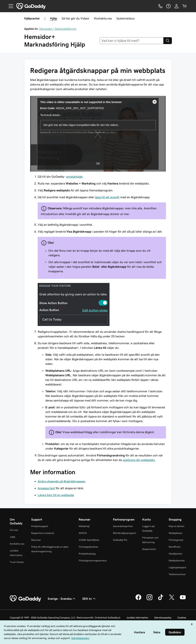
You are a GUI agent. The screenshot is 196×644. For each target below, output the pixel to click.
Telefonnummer (177, 574)
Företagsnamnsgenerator (93, 561)
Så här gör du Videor (76, 18)
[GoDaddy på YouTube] (183, 600)
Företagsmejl (176, 540)
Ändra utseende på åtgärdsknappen (62, 481)
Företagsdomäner (89, 547)
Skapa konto (149, 549)
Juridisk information (137, 618)
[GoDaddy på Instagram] (149, 600)
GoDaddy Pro (120, 540)
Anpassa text (46, 488)
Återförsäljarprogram (125, 533)
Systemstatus (125, 18)
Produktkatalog (87, 554)
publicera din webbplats (139, 460)
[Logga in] (176, 6)
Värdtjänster (176, 554)
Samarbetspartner (123, 526)
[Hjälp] (168, 6)
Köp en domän (176, 526)
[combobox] (132, 41)
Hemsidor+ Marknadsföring (58, 29)
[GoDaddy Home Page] (26, 599)
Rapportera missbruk (43, 533)
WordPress (175, 547)
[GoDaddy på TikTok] (161, 600)
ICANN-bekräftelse (89, 540)
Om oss (14, 530)
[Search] (168, 41)
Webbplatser (176, 533)
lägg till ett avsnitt (107, 197)
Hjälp (53, 18)
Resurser (36, 540)
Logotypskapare (177, 567)
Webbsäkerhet (177, 561)
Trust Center (17, 562)
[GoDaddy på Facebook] (138, 600)
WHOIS (83, 533)
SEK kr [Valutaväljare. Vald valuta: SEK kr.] (89, 599)
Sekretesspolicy (163, 618)
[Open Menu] (9, 6)
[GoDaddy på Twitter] (172, 600)
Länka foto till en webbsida (56, 495)
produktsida (74, 177)
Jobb (12, 537)
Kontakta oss (103, 18)
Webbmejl (84, 526)
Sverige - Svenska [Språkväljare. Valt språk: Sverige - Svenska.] (62, 599)
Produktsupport (40, 526)
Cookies (182, 618)
